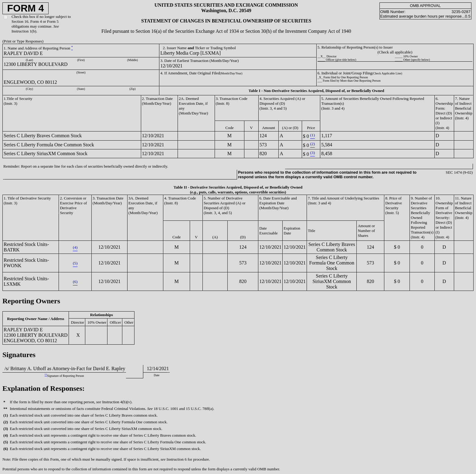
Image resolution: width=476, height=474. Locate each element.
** (46, 375)
